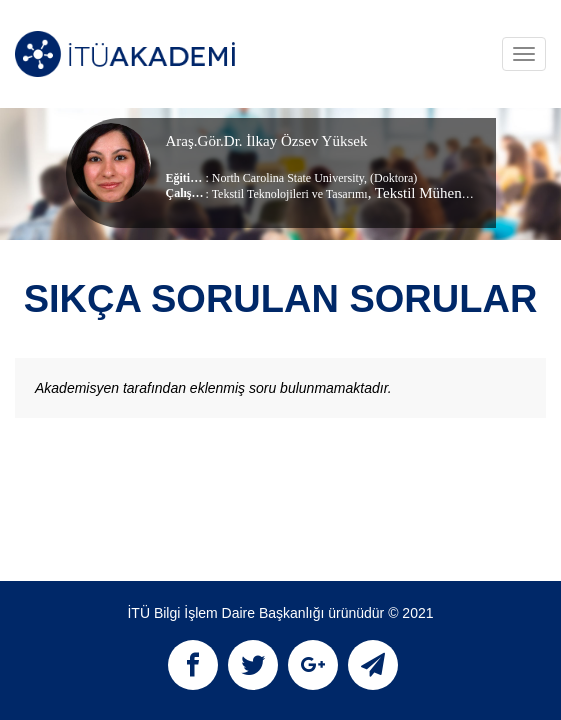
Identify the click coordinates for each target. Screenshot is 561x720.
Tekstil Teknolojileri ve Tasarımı (290, 194)
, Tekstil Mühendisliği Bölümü (460, 193)
